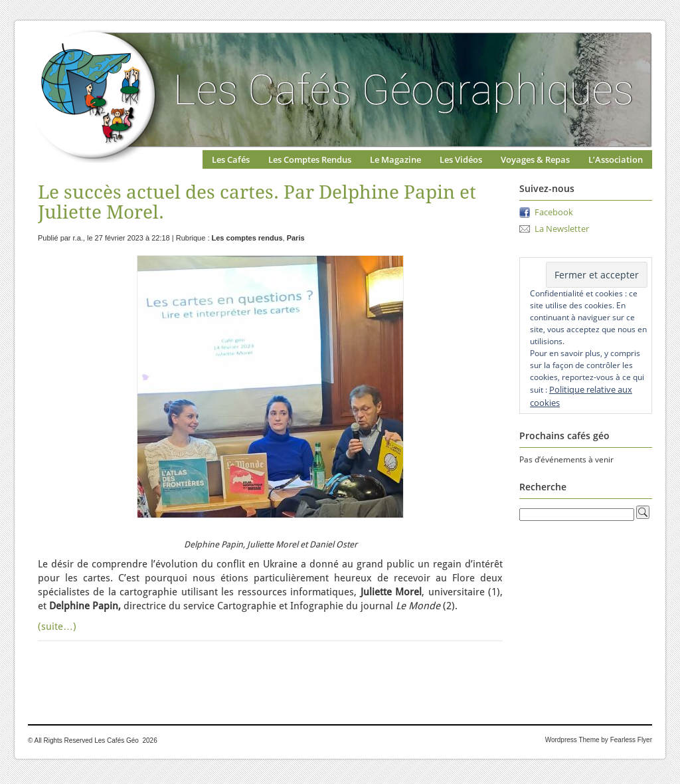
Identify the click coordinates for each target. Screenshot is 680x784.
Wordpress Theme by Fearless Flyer (599, 740)
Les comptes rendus (247, 238)
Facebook (554, 212)
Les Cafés (231, 159)
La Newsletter (562, 229)
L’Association (616, 159)
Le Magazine (395, 159)
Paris (296, 238)
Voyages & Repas (535, 159)
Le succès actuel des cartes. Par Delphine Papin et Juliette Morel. (257, 202)
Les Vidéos (461, 159)
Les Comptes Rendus (310, 159)
